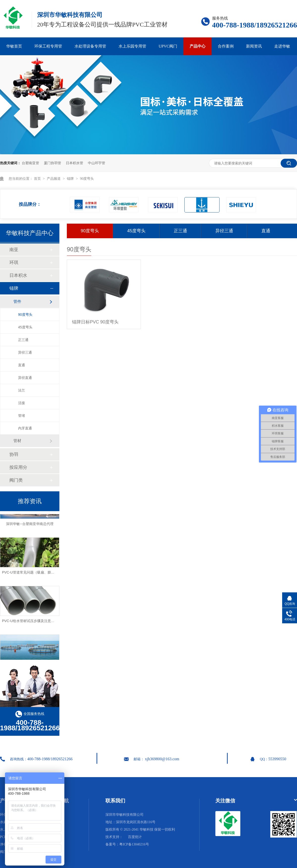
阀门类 (16, 480)
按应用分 (18, 467)
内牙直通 (25, 428)
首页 (38, 179)
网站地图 (56, 837)
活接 (22, 403)
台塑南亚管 (30, 163)
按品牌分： (30, 203)
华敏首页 (14, 46)
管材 (17, 441)
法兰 (22, 390)
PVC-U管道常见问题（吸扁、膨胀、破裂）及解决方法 (44, 573)
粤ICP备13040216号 (134, 844)
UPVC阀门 (168, 46)
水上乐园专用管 (132, 46)
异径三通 (224, 231)
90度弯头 (87, 179)
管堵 (22, 416)
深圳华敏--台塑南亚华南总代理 (30, 525)
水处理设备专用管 (90, 46)
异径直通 (25, 378)
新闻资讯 (254, 46)
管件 (17, 302)
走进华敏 (282, 46)
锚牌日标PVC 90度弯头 (95, 322)
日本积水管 (74, 163)
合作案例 (226, 46)
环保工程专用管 (48, 46)
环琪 (14, 263)
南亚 (14, 250)
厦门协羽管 (52, 163)
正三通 (180, 231)
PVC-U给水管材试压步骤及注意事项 (30, 622)
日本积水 (18, 275)
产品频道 (54, 179)
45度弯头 (136, 231)
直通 (266, 231)
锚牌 (71, 179)
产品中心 (198, 46)
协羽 (14, 454)
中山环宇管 (97, 163)
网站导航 (59, 801)
